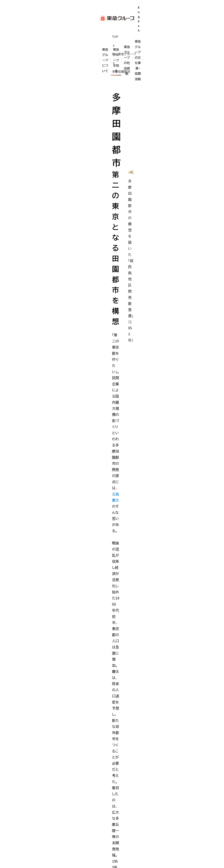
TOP (8, 37)
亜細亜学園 (125, 758)
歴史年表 (69, 822)
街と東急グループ (32, 37)
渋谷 (66, 798)
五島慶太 (83, 104)
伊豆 (66, 806)
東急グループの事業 (21, 791)
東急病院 (123, 782)
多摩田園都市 (62, 37)
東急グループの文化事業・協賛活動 (192, 26)
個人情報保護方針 (88, 858)
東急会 (122, 830)
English (211, 10)
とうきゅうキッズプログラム (136, 798)
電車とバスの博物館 (131, 790)
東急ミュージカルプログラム (136, 806)
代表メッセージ (18, 783)
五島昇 (67, 774)
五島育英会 (125, 750)
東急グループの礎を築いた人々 (84, 750)
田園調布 (69, 790)
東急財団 (123, 774)
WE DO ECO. (127, 814)
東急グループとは (20, 767)
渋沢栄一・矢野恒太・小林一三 (82, 758)
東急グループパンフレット (25, 807)
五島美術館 (125, 766)
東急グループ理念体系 (23, 775)
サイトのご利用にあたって (23, 857)
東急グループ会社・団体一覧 (27, 799)
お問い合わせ (56, 858)
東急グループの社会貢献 (134, 740)
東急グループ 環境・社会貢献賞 (138, 822)
